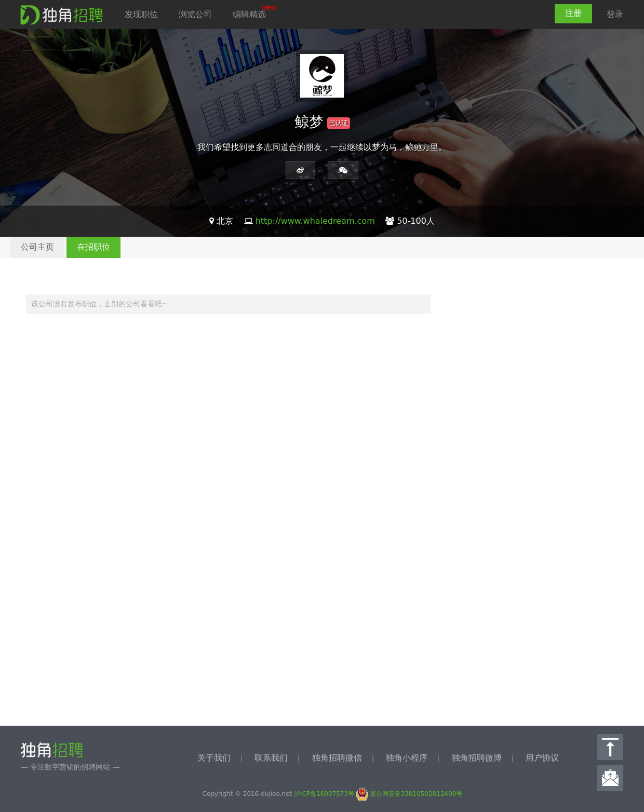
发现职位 (141, 14)
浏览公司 (195, 14)
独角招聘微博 (477, 758)
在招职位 (93, 247)
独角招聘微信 (337, 758)
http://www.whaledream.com (315, 221)
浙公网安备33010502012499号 (410, 794)
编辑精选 (249, 14)
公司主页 (37, 247)
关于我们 (214, 758)
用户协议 (542, 758)
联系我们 (271, 758)
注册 (573, 13)
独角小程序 (407, 758)
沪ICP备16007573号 (324, 794)
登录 (615, 14)
